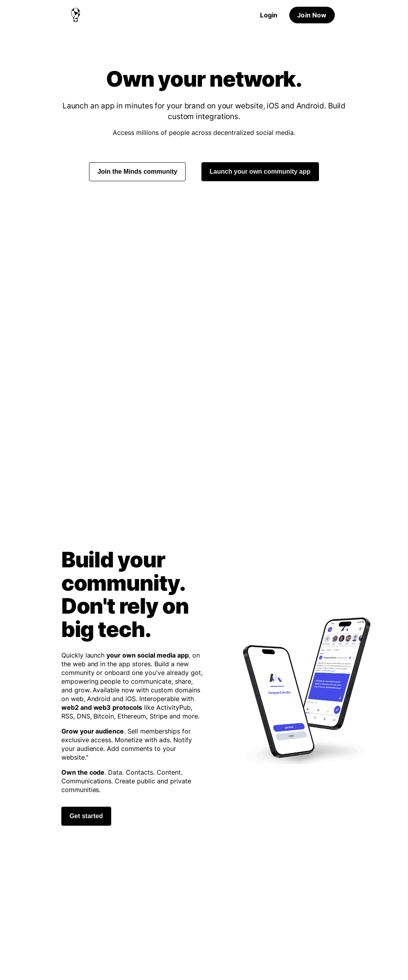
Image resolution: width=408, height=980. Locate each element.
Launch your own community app (260, 172)
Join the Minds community (137, 172)
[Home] (76, 15)
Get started (86, 816)
